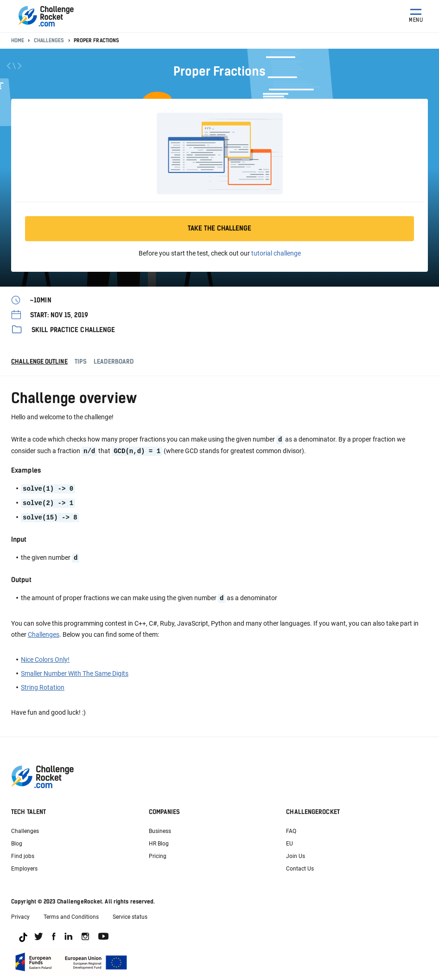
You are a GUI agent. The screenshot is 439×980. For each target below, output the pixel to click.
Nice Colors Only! (45, 656)
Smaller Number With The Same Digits (75, 670)
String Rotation (43, 684)
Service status (130, 914)
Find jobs (23, 853)
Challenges (49, 41)
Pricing (158, 853)
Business (160, 828)
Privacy (20, 914)
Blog (17, 840)
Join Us (296, 853)
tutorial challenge (276, 253)
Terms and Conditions (71, 914)
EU (289, 840)
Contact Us (300, 865)
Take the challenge (219, 228)
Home (18, 41)
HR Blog (159, 840)
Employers (24, 865)
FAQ (291, 828)
